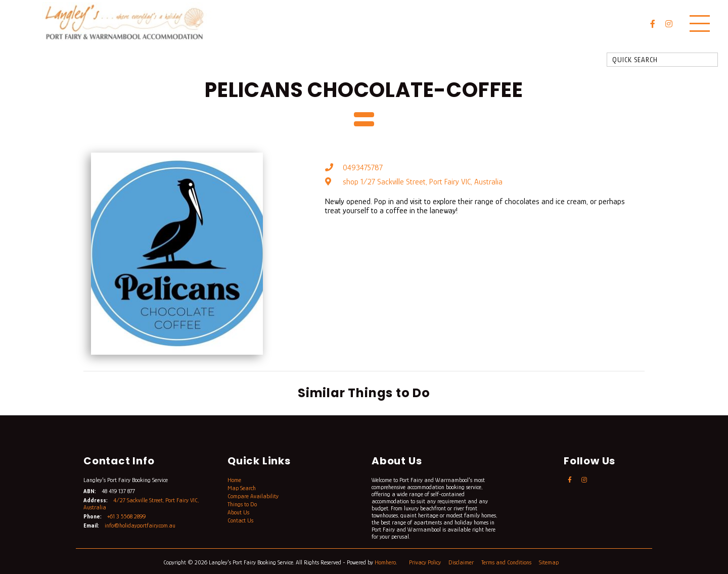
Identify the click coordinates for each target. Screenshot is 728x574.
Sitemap (550, 562)
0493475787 (363, 168)
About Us (238, 512)
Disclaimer (462, 562)
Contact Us (240, 520)
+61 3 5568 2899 (126, 516)
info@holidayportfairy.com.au (140, 525)
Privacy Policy (426, 562)
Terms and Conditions (507, 562)
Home (234, 480)
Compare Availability (253, 496)
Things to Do (242, 504)
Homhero (385, 562)
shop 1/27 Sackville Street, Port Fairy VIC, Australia (423, 182)
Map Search (242, 488)
